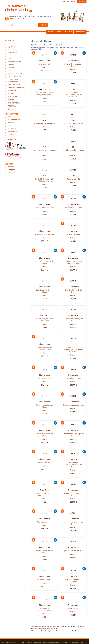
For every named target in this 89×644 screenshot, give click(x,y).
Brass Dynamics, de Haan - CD (44, 151)
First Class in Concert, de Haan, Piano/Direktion (44, 94)
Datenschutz (13, 132)
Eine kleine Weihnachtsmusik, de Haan (73, 465)
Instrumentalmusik (15, 74)
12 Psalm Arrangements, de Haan (73, 581)
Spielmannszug (14, 103)
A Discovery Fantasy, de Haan (73, 320)
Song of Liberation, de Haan (45, 406)
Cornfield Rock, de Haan (73, 608)
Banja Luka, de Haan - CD (44, 123)
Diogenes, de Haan (44, 463)
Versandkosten (13, 123)
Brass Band (12, 53)
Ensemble (12, 65)
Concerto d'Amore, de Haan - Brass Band (44, 494)
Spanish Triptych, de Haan (73, 551)
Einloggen (82, 2)
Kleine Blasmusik (14, 77)
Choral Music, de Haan (44, 580)
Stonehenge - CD (73, 179)
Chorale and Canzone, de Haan (73, 523)
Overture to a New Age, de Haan (73, 435)
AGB (9, 126)
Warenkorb (80, 32)
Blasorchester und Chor (17, 50)
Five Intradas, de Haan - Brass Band (44, 320)
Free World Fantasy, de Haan (45, 262)
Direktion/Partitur (14, 62)
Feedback (11, 135)
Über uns (11, 117)
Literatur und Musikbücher (13, 81)
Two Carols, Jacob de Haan (73, 291)
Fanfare (11, 68)
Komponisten (13, 170)
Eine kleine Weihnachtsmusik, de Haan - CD (73, 95)
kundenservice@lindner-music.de (55, 642)
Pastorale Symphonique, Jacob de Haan (73, 262)
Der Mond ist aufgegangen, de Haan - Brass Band (73, 350)
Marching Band (14, 85)
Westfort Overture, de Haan (44, 435)
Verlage (11, 167)
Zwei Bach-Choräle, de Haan (44, 291)
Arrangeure (12, 173)
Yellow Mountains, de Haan (44, 552)
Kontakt (68, 32)
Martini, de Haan (73, 234)
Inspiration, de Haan (73, 378)
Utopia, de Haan (44, 378)
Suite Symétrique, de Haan (73, 405)
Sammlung (12, 91)
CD (9, 56)
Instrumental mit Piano (16, 71)
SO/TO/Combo (13, 97)
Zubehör (11, 109)
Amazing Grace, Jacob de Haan (73, 65)
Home (51, 32)
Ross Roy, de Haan (44, 522)
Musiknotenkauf (14, 120)
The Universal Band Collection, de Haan (45, 348)
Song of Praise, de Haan (45, 208)
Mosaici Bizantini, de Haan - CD (73, 151)
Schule (10, 94)
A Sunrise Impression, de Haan (73, 494)
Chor (9, 59)
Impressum (12, 129)
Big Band (11, 47)
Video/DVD (12, 106)
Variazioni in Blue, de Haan (44, 234)
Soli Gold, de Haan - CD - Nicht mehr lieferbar (45, 180)
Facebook (83, 642)
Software (11, 100)
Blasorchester (13, 44)
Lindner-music (73, 642)
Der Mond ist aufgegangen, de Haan (44, 609)
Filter (59, 32)
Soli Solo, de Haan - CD (73, 123)
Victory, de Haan (44, 64)
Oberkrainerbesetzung (16, 88)
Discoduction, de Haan (73, 208)
